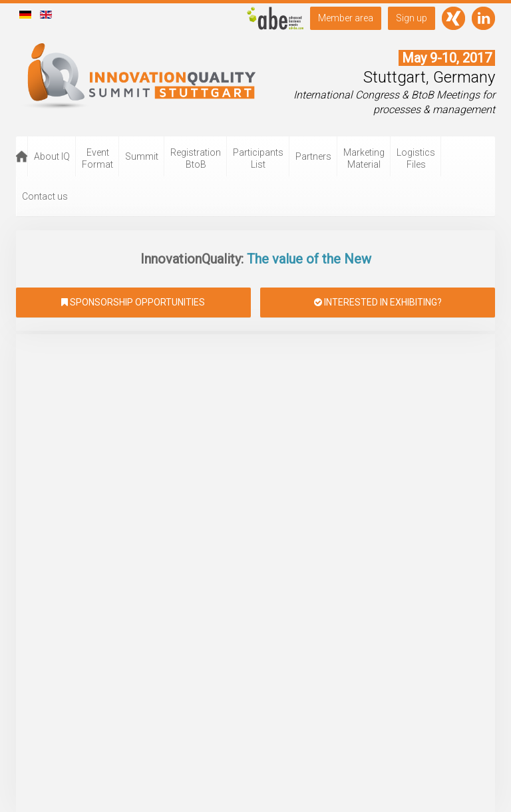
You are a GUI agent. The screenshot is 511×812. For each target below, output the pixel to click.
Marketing (364, 158)
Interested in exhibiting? (378, 302)
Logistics (416, 158)
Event (97, 158)
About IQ (52, 156)
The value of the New (307, 259)
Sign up (412, 18)
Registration (196, 158)
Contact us (45, 196)
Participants (258, 158)
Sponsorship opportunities (133, 302)
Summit (142, 156)
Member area (346, 18)
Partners (313, 156)
